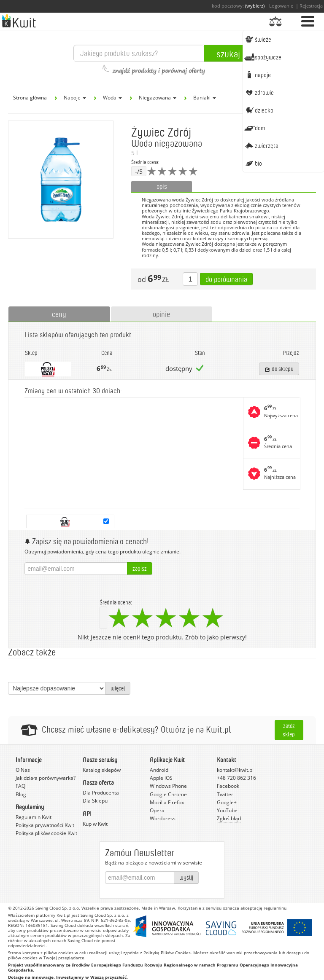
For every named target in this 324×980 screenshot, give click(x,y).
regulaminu (275, 908)
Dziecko (259, 110)
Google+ (227, 802)
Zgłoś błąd (229, 818)
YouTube (227, 810)
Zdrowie (259, 92)
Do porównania (226, 279)
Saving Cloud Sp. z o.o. (58, 908)
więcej (118, 688)
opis (162, 186)
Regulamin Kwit (34, 817)
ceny (59, 314)
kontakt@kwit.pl (235, 770)
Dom (254, 128)
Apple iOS (161, 778)
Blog (21, 794)
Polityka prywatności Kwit (45, 825)
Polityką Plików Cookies (167, 953)
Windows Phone (168, 786)
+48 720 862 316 (236, 778)
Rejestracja (311, 6)
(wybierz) (255, 6)
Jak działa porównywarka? (46, 778)
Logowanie (281, 6)
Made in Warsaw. (159, 908)
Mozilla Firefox (167, 802)
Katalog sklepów (102, 770)
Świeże (258, 39)
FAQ (20, 786)
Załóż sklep (289, 730)
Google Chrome (168, 794)
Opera (157, 810)
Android (159, 770)
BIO (253, 163)
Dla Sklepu (95, 801)
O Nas (23, 770)
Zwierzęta (261, 145)
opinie (161, 314)
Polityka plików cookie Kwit (46, 833)
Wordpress (163, 818)
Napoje (257, 75)
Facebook (228, 786)
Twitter (225, 794)
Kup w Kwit (95, 824)
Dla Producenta (101, 793)
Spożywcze (263, 57)
